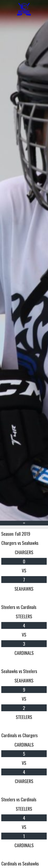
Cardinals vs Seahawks (20, 863)
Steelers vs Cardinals (19, 607)
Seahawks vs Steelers (19, 671)
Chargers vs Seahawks (20, 543)
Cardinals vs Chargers (19, 735)
